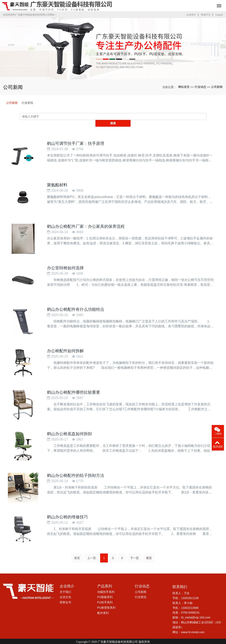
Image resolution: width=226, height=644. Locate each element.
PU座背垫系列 (106, 599)
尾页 (149, 549)
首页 (77, 549)
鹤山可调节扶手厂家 (86, 637)
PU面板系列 (105, 588)
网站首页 (184, 87)
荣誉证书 (65, 594)
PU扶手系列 (105, 594)
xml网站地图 (159, 637)
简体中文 (206, 15)
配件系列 (103, 604)
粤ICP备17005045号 (113, 641)
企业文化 (65, 588)
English (219, 15)
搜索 (206, 116)
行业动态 (200, 87)
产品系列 (105, 578)
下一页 (134, 549)
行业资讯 (27, 103)
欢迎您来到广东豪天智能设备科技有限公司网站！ (30, 15)
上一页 (92, 549)
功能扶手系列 (106, 583)
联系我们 (180, 578)
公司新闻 (217, 87)
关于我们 (65, 583)
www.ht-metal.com (193, 624)
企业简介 (191, 15)
